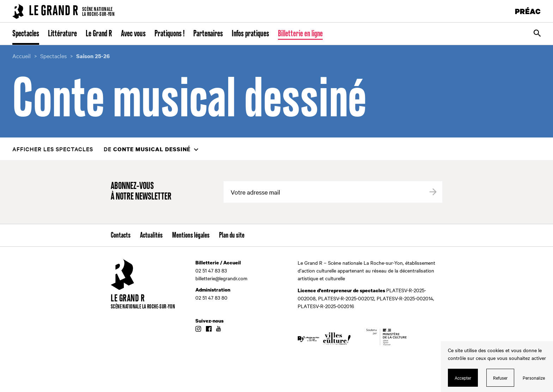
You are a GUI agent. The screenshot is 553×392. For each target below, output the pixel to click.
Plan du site (232, 235)
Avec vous (133, 34)
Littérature (62, 34)
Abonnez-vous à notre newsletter (141, 192)
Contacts (121, 235)
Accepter (463, 378)
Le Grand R (99, 34)
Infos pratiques (250, 34)
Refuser (500, 378)
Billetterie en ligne (300, 34)
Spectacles (26, 34)
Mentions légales (191, 235)
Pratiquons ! (169, 34)
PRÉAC (528, 11)
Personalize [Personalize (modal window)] (534, 378)
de (147, 149)
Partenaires (208, 34)
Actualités (151, 235)
